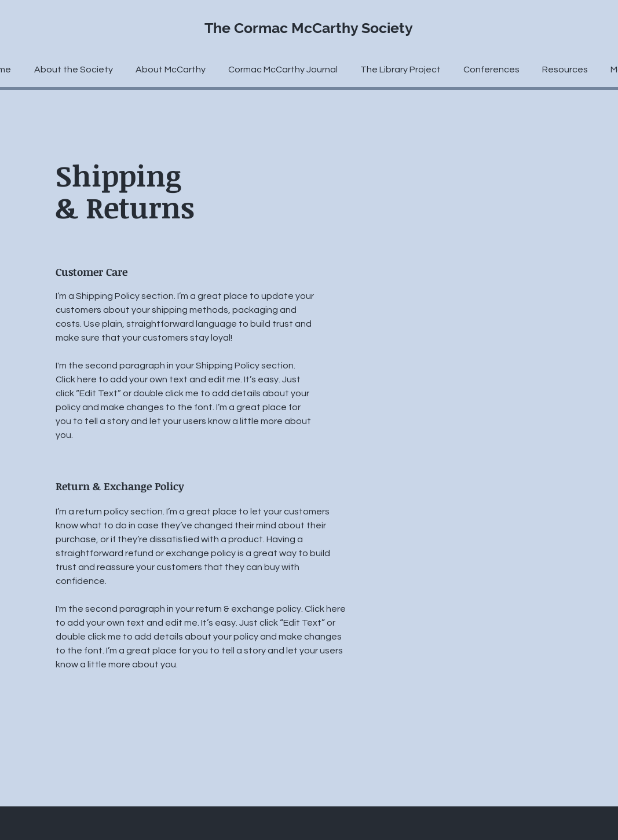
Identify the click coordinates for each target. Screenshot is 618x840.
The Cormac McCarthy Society (309, 28)
